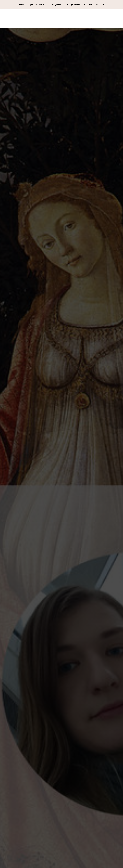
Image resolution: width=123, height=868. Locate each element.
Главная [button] (22, 5)
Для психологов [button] (37, 5)
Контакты (101, 5)
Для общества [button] (54, 5)
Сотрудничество (73, 5)
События (88, 5)
